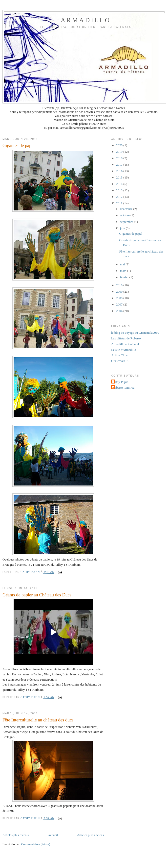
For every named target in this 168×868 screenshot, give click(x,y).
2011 (120, 203)
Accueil (53, 835)
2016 (120, 171)
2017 (120, 165)
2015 (120, 177)
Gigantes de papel (19, 146)
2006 (120, 311)
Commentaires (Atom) (35, 844)
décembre (127, 209)
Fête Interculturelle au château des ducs (38, 720)
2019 (120, 152)
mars (124, 271)
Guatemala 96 (120, 361)
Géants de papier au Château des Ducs (37, 595)
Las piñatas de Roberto (126, 338)
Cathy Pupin (120, 382)
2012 (120, 197)
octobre (125, 215)
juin (123, 228)
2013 (120, 190)
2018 (120, 158)
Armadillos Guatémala (126, 344)
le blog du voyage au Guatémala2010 (135, 333)
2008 (120, 298)
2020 (120, 145)
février (125, 277)
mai (123, 264)
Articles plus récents (16, 835)
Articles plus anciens (90, 835)
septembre (127, 222)
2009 (120, 292)
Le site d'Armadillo (124, 350)
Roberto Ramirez (123, 388)
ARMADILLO (86, 20)
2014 (120, 184)
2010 (120, 285)
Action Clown (120, 355)
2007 (120, 304)
